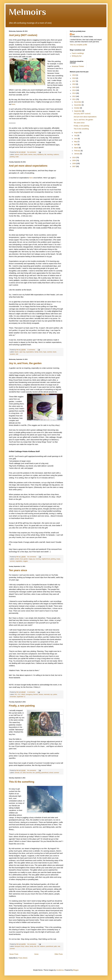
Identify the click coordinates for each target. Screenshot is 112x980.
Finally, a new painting (22, 706)
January (77, 154)
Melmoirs (28, 12)
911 (19, 694)
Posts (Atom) (23, 958)
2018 (74, 78)
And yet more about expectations (28, 166)
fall (45, 155)
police (55, 694)
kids (35, 946)
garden (26, 559)
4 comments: (31, 692)
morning (38, 559)
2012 (74, 96)
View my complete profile (78, 45)
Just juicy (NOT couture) (23, 35)
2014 (74, 90)
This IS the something (22, 782)
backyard (17, 946)
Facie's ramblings (78, 53)
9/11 (16, 694)
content (17, 559)
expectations (30, 352)
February (77, 151)
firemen (36, 694)
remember (13, 697)
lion (34, 773)
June (76, 139)
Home (36, 954)
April (76, 145)
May (76, 142)
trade (17, 157)
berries (30, 155)
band (22, 155)
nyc (51, 694)
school (51, 773)
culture (27, 946)
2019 (74, 75)
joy (34, 559)
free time (29, 773)
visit (17, 354)
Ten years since (18, 570)
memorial (47, 694)
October (77, 108)
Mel (73, 34)
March (76, 148)
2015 (74, 87)
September (78, 111)
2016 (74, 84)
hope (45, 352)
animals (17, 773)
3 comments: (32, 350)
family (36, 352)
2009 (74, 160)
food (21, 559)
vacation (12, 354)
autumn (17, 155)
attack (23, 694)
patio (55, 946)
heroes (41, 694)
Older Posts (59, 954)
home (41, 352)
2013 (74, 93)
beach (17, 352)
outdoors (56, 155)
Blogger (76, 970)
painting (12, 157)
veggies (25, 561)
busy (23, 946)
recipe (58, 559)
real (59, 946)
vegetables (19, 561)
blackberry (40, 155)
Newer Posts (14, 954)
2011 (74, 99)
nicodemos (60, 970)
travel (55, 352)
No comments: (32, 152)
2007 (74, 166)
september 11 (21, 697)
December (78, 102)
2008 (74, 163)
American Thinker (78, 66)
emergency (29, 694)
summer (50, 352)
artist (24, 773)
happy (30, 559)
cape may (22, 352)
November (78, 105)
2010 (74, 157)
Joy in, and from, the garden (25, 363)
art (21, 773)
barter (26, 155)
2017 (74, 81)
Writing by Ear (77, 56)
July (76, 135)
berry (35, 155)
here (13, 104)
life (38, 946)
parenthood (45, 773)
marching (50, 155)
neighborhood (46, 559)
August (77, 132)
